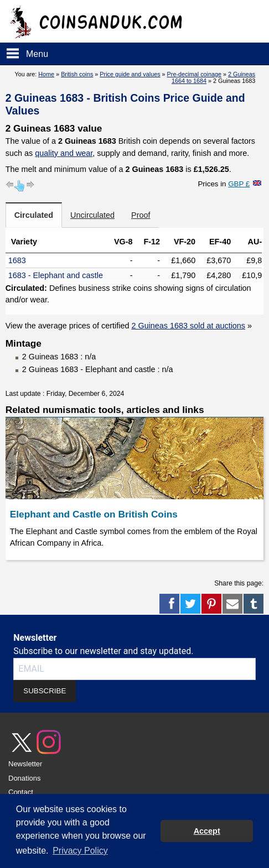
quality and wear (64, 153)
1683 (17, 260)
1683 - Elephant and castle (56, 275)
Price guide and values (130, 74)
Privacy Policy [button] (80, 851)
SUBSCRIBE (45, 691)
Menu (37, 54)
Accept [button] (207, 831)
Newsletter (25, 764)
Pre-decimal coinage (194, 74)
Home (46, 74)
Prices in (224, 184)
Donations (25, 778)
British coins (77, 74)
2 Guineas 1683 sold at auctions (188, 326)
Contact (21, 792)
